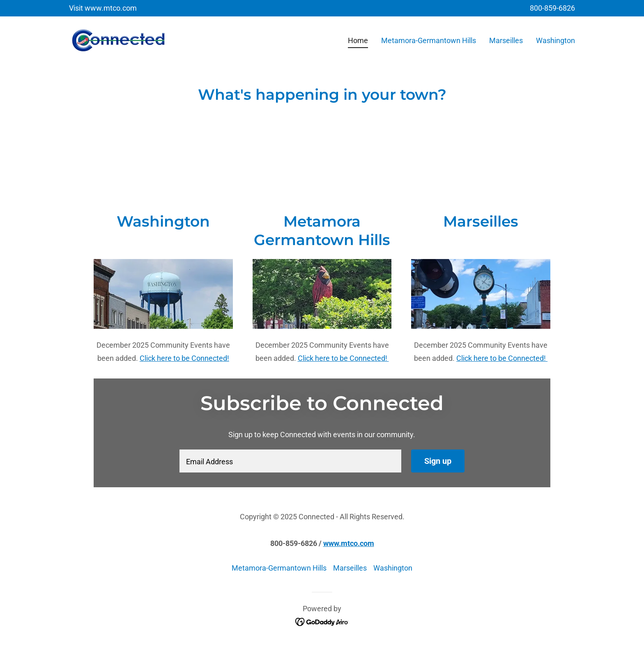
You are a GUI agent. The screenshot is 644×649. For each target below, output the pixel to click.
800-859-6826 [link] (552, 8)
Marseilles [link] (506, 40)
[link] (118, 39)
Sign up (438, 461)
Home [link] (358, 40)
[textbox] (290, 461)
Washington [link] (555, 40)
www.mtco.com (349, 543)
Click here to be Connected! (184, 358)
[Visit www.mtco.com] (103, 8)
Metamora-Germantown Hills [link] (429, 40)
